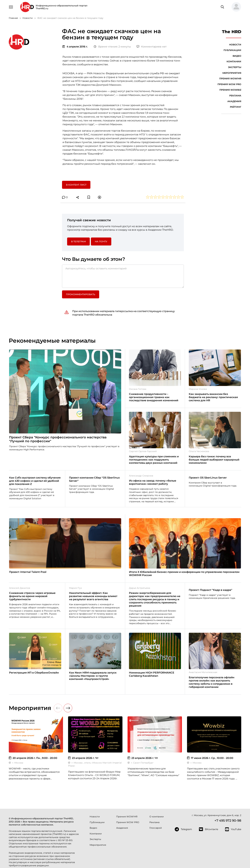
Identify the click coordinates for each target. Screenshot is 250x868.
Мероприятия (232, 73)
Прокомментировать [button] (81, 294)
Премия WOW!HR (230, 79)
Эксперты (235, 67)
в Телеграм (78, 241)
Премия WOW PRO (229, 84)
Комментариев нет (152, 47)
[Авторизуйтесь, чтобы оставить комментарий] (123, 276)
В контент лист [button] (76, 185)
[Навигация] (11, 7)
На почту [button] (101, 241)
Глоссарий (156, 828)
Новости (235, 45)
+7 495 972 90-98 (228, 821)
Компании (234, 61)
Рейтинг (236, 107)
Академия (234, 101)
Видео (237, 56)
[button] (235, 7)
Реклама (235, 96)
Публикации (232, 50)
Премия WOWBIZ (230, 90)
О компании (157, 817)
